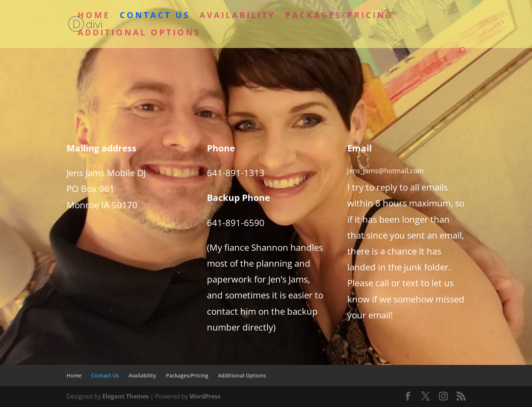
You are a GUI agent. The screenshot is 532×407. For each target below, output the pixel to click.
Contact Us (155, 16)
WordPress (205, 396)
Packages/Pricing (339, 16)
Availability (238, 16)
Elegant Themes (126, 396)
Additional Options (139, 34)
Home (94, 16)
